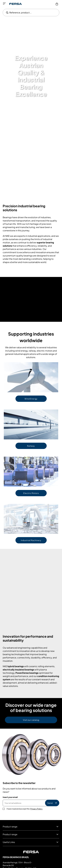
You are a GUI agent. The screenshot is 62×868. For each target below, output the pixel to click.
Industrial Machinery (31, 540)
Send (52, 803)
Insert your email (10, 797)
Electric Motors (31, 493)
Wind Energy (31, 399)
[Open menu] (4, 4)
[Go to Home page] (16, 4)
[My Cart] (57, 4)
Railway (31, 446)
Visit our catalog (31, 720)
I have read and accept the (25, 809)
